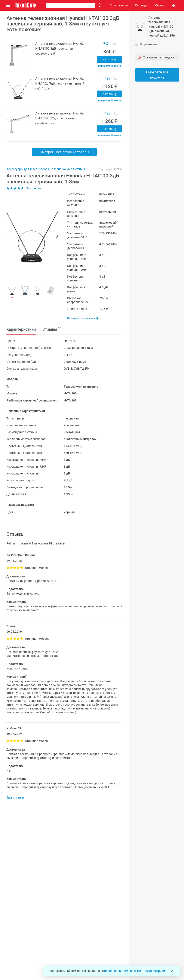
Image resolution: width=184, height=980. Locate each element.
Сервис (160, 5)
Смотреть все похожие (157, 75)
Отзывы (52, 329)
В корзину (110, 59)
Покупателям (119, 5)
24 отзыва (24, 188)
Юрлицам (142, 5)
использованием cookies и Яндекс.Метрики (135, 971)
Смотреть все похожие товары (64, 152)
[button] (30, 237)
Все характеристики (83, 318)
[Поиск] (99, 5)
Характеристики (21, 329)
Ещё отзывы (15, 797)
